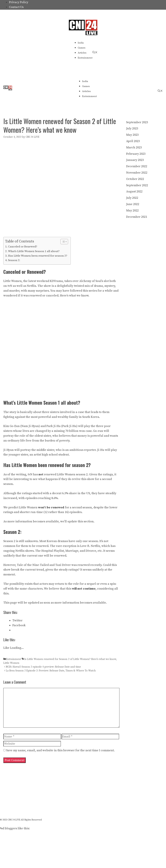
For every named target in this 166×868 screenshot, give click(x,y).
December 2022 (137, 166)
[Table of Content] (64, 242)
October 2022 (135, 179)
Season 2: (14, 260)
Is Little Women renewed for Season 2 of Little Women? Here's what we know (70, 659)
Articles (82, 53)
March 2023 (134, 147)
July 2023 (132, 128)
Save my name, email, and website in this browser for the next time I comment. (60, 750)
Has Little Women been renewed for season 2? (38, 256)
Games (82, 48)
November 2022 (137, 173)
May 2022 (132, 210)
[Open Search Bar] (95, 52)
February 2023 (136, 154)
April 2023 (133, 141)
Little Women (11, 663)
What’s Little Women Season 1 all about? (34, 251)
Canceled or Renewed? (23, 247)
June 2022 (133, 204)
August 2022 (134, 191)
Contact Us (16, 7)
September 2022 (137, 185)
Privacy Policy (19, 2)
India (81, 43)
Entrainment (85, 58)
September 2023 (137, 122)
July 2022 (132, 198)
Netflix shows (25, 551)
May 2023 (132, 135)
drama (98, 286)
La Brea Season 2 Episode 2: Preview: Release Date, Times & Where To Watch (51, 671)
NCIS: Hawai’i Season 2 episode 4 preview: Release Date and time (43, 667)
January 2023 (135, 160)
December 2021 (137, 217)
